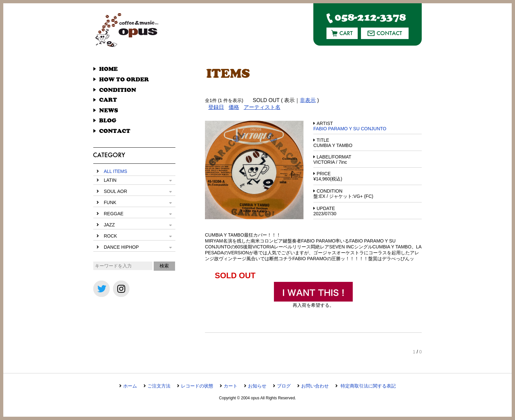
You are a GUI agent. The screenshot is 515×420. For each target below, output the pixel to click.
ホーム (130, 386)
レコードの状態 (197, 386)
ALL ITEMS (115, 171)
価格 (234, 107)
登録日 (216, 107)
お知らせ (257, 386)
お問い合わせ (315, 386)
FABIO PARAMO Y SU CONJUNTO (350, 129)
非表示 (308, 100)
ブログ (284, 386)
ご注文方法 (159, 386)
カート (231, 386)
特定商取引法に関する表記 (368, 386)
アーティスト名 (262, 107)
